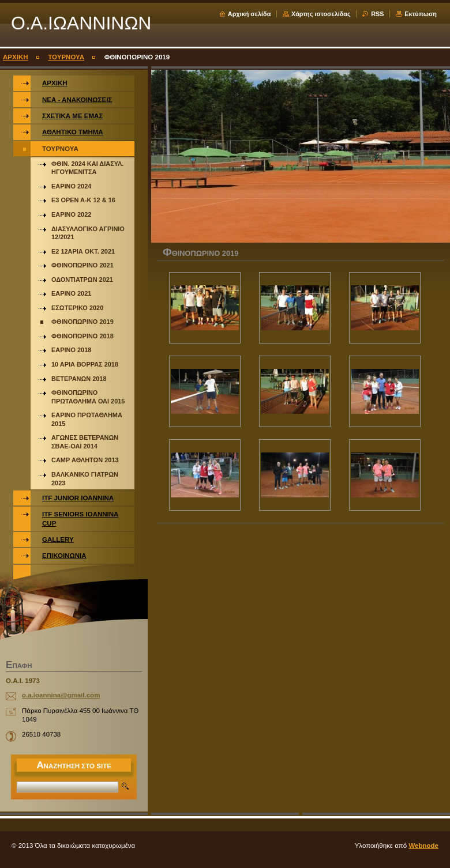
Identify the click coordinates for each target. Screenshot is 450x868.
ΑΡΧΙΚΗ (16, 57)
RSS (377, 14)
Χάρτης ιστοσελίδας (321, 14)
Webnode (423, 846)
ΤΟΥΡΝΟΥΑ (66, 57)
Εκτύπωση (421, 14)
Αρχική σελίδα (250, 14)
